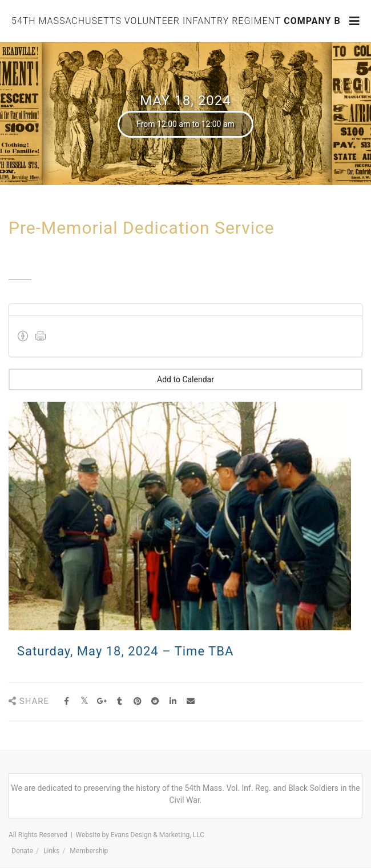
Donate (22, 851)
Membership (89, 851)
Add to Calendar (185, 379)
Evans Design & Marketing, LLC (158, 835)
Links (51, 851)
